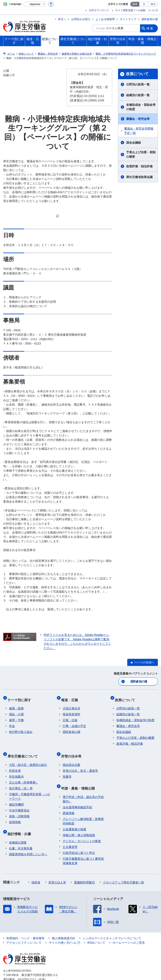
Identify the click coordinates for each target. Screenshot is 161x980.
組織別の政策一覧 (138, 95)
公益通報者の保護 (74, 818)
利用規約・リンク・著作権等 (25, 927)
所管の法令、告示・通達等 (80, 763)
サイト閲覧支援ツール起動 (130, 10)
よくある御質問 (105, 19)
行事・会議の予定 (74, 722)
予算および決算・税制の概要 (141, 154)
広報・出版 (70, 716)
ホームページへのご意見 (129, 932)
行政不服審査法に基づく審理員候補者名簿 (83, 850)
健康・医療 (16, 704)
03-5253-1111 (27, 968)
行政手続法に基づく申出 (79, 842)
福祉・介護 (16, 710)
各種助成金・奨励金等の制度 (141, 107)
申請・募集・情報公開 (79, 779)
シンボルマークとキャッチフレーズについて (112, 927)
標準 (135, 4)
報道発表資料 (71, 710)
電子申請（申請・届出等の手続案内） (83, 788)
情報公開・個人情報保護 (79, 824)
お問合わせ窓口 (81, 19)
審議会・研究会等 (138, 119)
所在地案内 (16, 769)
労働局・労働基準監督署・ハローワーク (30, 789)
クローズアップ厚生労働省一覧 (123, 871)
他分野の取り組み (21, 728)
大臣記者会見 (71, 704)
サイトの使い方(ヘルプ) (64, 932)
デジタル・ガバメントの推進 (82, 830)
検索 (150, 28)
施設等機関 (16, 797)
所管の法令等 (73, 750)
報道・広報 (71, 697)
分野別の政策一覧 (138, 84)
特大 (153, 4)
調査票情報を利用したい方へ (28, 843)
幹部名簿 (15, 763)
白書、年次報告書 (21, 837)
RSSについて (96, 932)
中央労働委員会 (19, 803)
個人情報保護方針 (64, 927)
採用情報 (15, 815)
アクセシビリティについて (24, 932)
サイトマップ (128, 19)
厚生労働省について (24, 750)
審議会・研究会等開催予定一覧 (139, 131)
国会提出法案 (71, 757)
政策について (137, 74)
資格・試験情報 (19, 809)
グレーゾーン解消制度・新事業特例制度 (83, 810)
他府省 (36, 871)
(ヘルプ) (153, 10)
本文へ (62, 19)
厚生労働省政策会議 (139, 177)
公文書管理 (70, 836)
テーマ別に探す (21, 697)
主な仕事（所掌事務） (24, 775)
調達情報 (69, 802)
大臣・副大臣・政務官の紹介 (28, 757)
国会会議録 (134, 143)
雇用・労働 (16, 716)
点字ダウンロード (99, 10)
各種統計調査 (18, 831)
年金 (12, 722)
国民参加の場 (150, 19)
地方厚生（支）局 (21, 781)
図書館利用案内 (84, 871)
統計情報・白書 (21, 824)
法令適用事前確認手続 (77, 796)
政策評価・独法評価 (139, 166)
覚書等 (67, 769)
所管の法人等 (57, 871)
